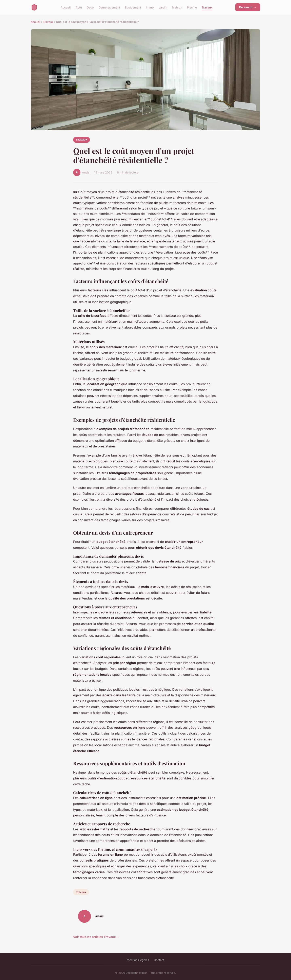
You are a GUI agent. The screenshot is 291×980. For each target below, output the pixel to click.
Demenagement (109, 7)
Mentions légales (138, 960)
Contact (159, 960)
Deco (90, 7)
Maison (177, 7)
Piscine (192, 7)
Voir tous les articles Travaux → (96, 937)
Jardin (163, 7)
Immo (150, 7)
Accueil (66, 7)
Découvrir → (248, 7)
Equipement (133, 7)
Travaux (207, 7)
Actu (79, 7)
